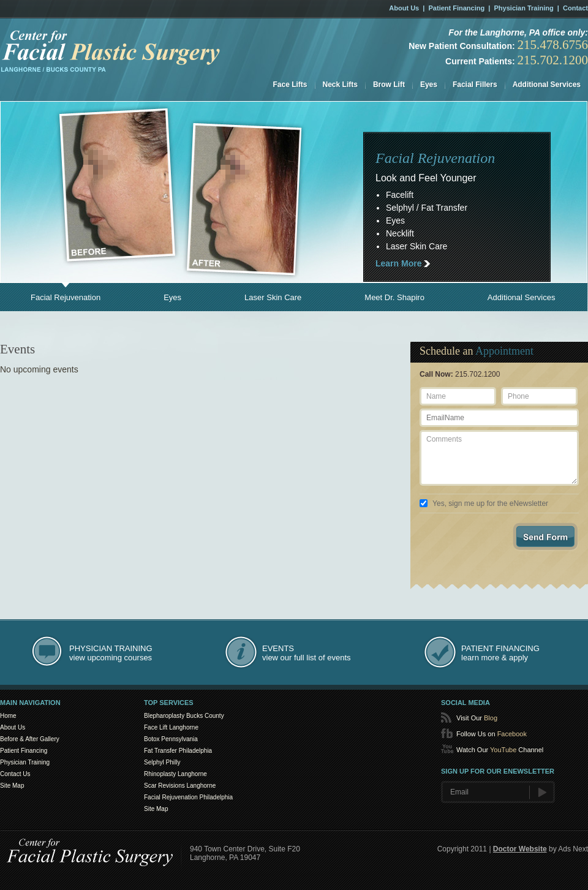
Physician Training (524, 8)
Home (8, 716)
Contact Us (15, 774)
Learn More (398, 263)
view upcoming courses (111, 653)
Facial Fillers (475, 85)
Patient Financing (457, 8)
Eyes (429, 85)
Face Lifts (290, 85)
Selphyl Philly (162, 762)
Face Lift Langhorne (171, 727)
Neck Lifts (340, 85)
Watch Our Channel (500, 750)
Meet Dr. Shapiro (394, 297)
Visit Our (477, 718)
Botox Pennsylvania (171, 739)
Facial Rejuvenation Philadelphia (188, 797)
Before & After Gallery (30, 739)
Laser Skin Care (273, 297)
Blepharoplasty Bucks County (184, 716)
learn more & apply (500, 653)
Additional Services (547, 85)
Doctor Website (520, 849)
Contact (575, 8)
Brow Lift (389, 85)
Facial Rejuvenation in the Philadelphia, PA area (111, 51)
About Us (404, 8)
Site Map (12, 786)
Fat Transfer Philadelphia (178, 751)
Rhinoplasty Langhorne (175, 774)
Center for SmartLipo (90, 850)
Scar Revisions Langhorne (180, 786)
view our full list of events (307, 653)
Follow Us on (492, 734)
